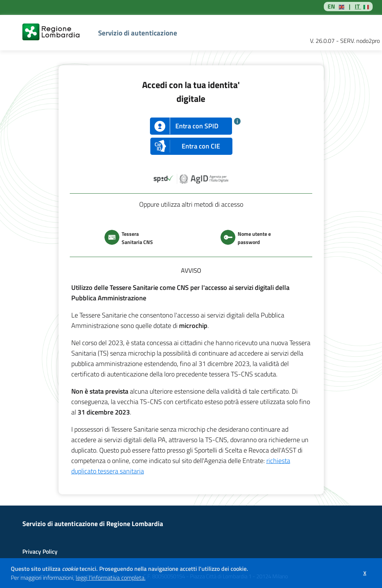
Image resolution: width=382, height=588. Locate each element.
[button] (148, 579)
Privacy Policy (40, 551)
